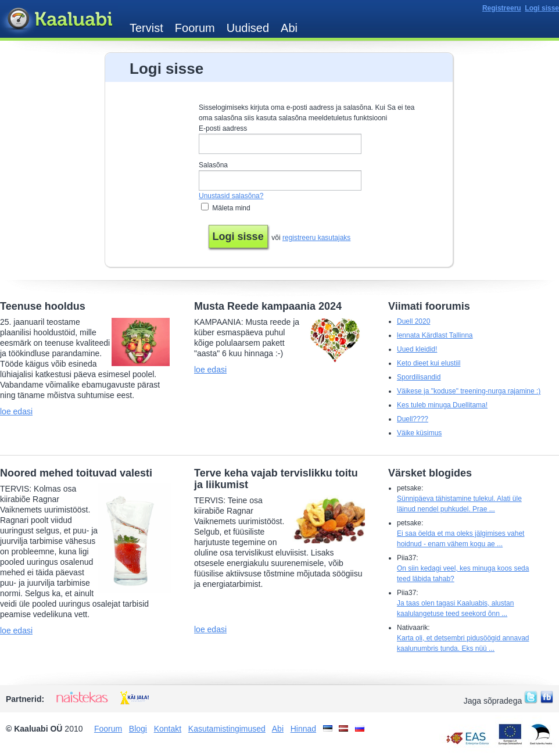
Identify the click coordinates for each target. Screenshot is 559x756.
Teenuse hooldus (43, 306)
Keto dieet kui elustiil (429, 363)
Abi (289, 28)
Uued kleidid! (417, 349)
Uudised (248, 28)
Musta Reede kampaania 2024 (268, 306)
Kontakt (168, 729)
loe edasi (16, 411)
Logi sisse (542, 8)
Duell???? (413, 419)
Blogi (138, 729)
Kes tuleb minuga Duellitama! (442, 405)
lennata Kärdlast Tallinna (435, 335)
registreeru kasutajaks (316, 238)
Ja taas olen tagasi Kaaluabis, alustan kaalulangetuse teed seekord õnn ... (455, 608)
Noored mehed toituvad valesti (76, 473)
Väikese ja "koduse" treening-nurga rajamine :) (469, 391)
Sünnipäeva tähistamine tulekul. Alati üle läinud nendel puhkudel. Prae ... (459, 504)
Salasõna (213, 165)
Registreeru (502, 8)
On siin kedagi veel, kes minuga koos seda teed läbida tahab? (463, 574)
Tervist (146, 28)
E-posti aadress (223, 128)
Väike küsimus (419, 433)
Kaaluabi (59, 19)
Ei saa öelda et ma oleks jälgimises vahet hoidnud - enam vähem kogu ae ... (461, 539)
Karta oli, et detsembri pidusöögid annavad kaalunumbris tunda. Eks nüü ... (463, 643)
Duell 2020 (413, 321)
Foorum (195, 28)
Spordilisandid (419, 377)
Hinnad (303, 729)
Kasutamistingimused (227, 729)
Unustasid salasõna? (231, 196)
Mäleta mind (231, 208)
